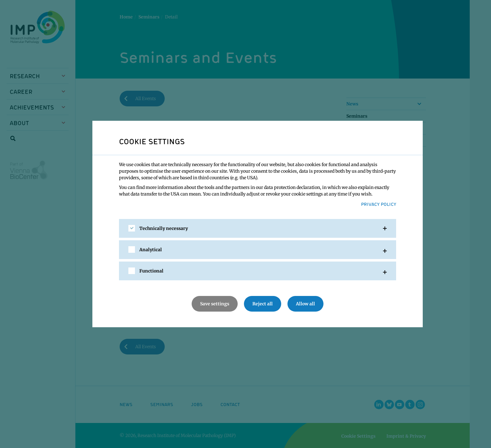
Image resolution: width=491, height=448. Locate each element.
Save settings (215, 304)
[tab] (258, 228)
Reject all (263, 304)
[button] (258, 228)
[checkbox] (132, 228)
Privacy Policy (379, 204)
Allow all (305, 304)
